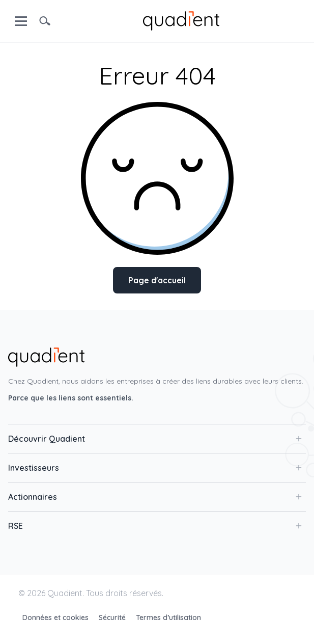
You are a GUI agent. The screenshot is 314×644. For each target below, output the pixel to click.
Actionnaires (155, 497)
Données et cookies (56, 618)
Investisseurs (155, 468)
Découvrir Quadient (155, 439)
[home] (181, 20)
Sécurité (113, 618)
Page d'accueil (157, 280)
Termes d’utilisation (168, 618)
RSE (155, 526)
